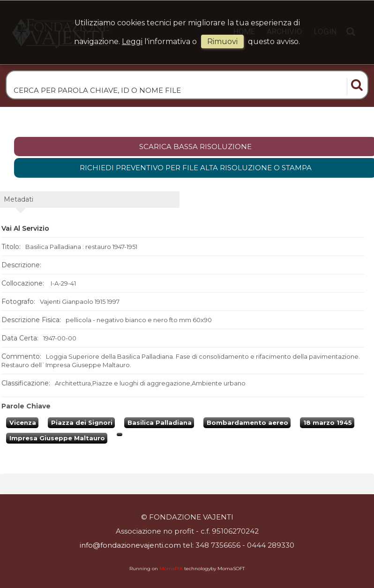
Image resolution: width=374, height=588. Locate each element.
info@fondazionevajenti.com (130, 545)
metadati (19, 199)
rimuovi (222, 41)
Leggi (132, 41)
